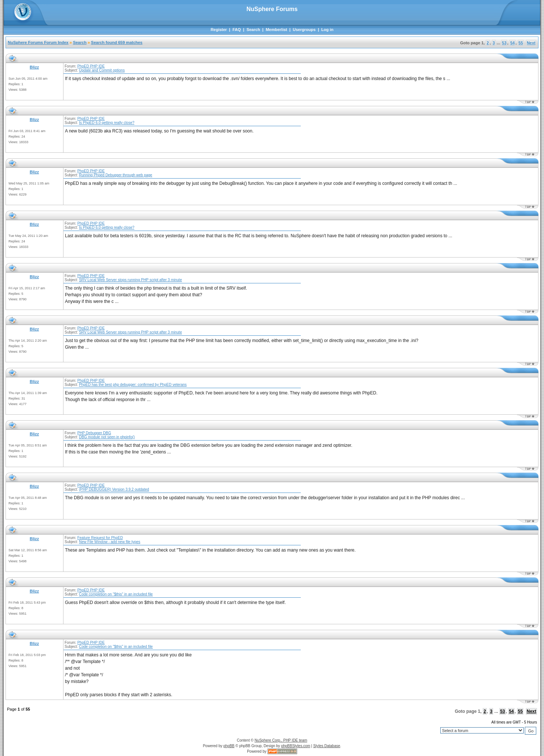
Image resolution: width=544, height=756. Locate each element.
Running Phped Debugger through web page (116, 175)
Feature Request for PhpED (100, 538)
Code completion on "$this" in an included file (116, 594)
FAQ (237, 30)
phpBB (229, 746)
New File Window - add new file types (110, 542)
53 (504, 43)
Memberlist (276, 30)
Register (219, 30)
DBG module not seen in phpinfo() (107, 437)
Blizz (34, 67)
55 (521, 43)
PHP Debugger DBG (94, 433)
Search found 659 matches (117, 42)
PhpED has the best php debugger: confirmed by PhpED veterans (133, 385)
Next (531, 43)
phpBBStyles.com (296, 746)
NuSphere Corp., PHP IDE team (281, 740)
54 (512, 43)
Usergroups (304, 30)
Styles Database (327, 746)
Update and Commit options (102, 70)
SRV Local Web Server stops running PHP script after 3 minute (130, 280)
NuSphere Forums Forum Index (38, 42)
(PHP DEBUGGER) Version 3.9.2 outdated (114, 489)
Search (253, 30)
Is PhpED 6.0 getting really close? (107, 123)
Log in (327, 30)
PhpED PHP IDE (91, 66)
